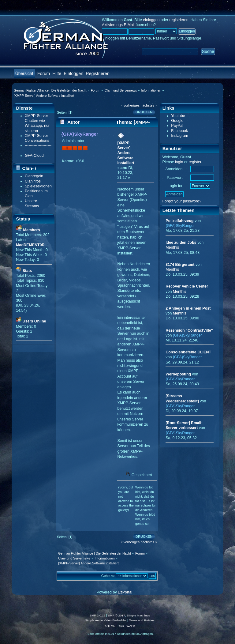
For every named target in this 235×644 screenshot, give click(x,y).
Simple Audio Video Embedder (106, 620)
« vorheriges (130, 105)
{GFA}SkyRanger (80, 134)
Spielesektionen (38, 186)
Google (177, 121)
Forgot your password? (182, 201)
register (195, 162)
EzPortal (125, 592)
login (179, 162)
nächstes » (149, 105)
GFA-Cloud (34, 156)
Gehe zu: (108, 576)
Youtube (178, 116)
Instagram (179, 136)
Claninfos (33, 181)
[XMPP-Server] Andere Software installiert (126, 153)
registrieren (179, 20)
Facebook (179, 131)
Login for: (176, 186)
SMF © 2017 (117, 615)
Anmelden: (174, 169)
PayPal (177, 126)
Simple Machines (138, 615)
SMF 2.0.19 (98, 615)
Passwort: (175, 178)
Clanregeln (34, 176)
